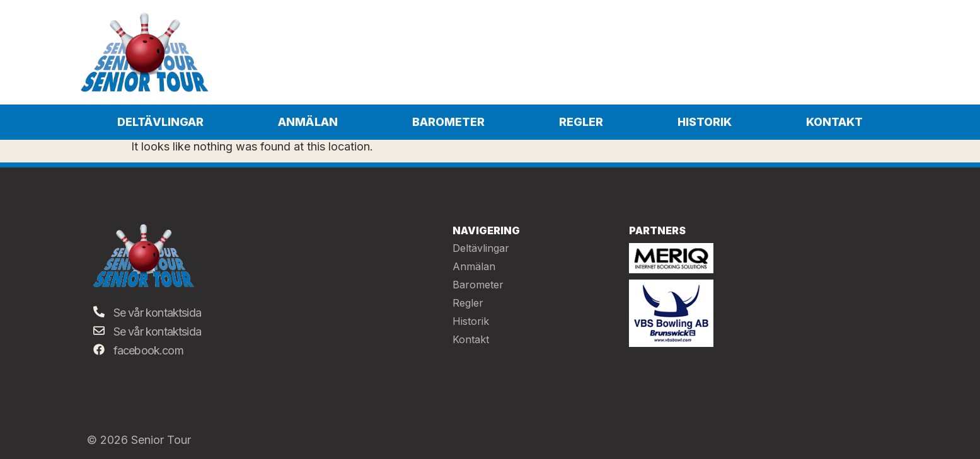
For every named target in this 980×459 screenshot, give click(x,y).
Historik (705, 122)
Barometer (448, 122)
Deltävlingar (160, 122)
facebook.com (148, 350)
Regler (581, 122)
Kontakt (834, 122)
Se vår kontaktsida (158, 313)
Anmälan (308, 122)
